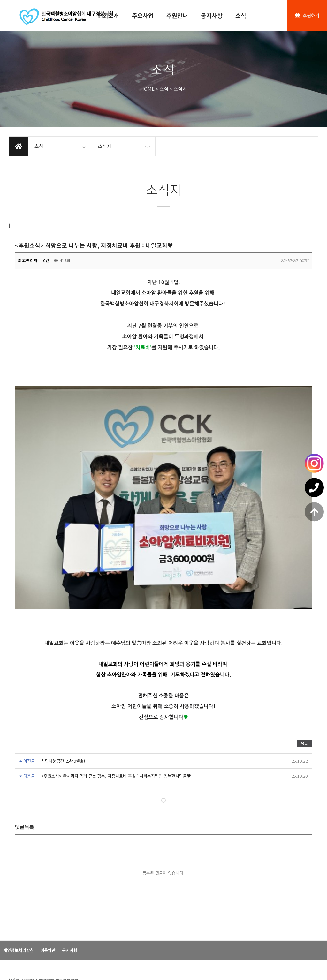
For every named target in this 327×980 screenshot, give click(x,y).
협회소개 (108, 15)
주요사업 (143, 15)
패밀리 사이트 (299, 903)
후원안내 (177, 15)
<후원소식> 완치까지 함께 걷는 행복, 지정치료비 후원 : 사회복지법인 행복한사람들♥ (116, 697)
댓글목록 (25, 748)
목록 (304, 664)
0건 (46, 260)
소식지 (180, 89)
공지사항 (212, 15)
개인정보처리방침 (19, 871)
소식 (241, 15)
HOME (147, 89)
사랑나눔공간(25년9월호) (63, 682)
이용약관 (48, 871)
